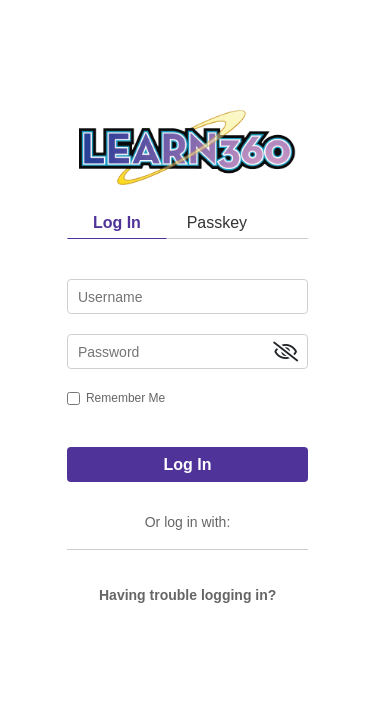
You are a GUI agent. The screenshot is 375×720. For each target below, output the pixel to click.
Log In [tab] (117, 222)
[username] (187, 296)
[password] (187, 351)
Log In (188, 464)
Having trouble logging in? (187, 595)
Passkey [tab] (217, 222)
